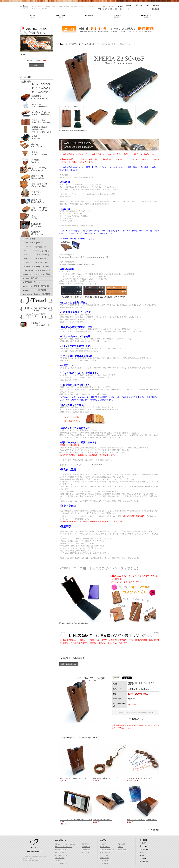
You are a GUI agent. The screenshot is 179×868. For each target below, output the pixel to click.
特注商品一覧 (86, 847)
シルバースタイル (60, 861)
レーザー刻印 (86, 850)
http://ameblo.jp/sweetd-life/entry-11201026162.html (87, 465)
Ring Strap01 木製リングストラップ (139, 778)
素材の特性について (107, 863)
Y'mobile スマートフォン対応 (36, 263)
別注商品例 (85, 844)
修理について (104, 858)
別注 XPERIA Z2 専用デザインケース (73, 778)
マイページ (90, 16)
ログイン (143, 846)
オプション (85, 852)
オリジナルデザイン (61, 855)
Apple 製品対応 (31, 278)
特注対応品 (73, 44)
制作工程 (121, 847)
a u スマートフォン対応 (37, 255)
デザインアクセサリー (33, 243)
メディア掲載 (104, 855)
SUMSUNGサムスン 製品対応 (37, 294)
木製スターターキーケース (103, 820)
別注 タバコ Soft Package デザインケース (142, 820)
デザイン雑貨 (30, 239)
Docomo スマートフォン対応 (37, 251)
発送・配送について (107, 861)
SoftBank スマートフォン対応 (36, 259)
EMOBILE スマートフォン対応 (37, 267)
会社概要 (146, 16)
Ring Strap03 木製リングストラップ (106, 778)
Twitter (143, 858)
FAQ (148, 5)
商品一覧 (62, 16)
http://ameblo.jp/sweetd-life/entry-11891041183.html (77, 264)
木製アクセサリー (60, 852)
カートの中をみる (131, 5)
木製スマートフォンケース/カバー (65, 844)
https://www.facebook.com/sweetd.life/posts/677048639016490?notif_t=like (84, 257)
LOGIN (140, 5)
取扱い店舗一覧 (105, 852)
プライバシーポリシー (107, 850)
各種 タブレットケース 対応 (37, 274)
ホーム (34, 16)
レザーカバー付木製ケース (35, 247)
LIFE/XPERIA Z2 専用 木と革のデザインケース (24, 7)
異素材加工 (121, 844)
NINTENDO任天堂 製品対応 (36, 286)
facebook (144, 862)
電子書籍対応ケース (33, 282)
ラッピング (85, 855)
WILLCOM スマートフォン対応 (37, 271)
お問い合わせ (118, 16)
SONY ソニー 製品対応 (35, 290)
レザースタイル (60, 858)
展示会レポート (123, 850)
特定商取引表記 (105, 847)
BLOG (155, 5)
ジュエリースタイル (61, 863)
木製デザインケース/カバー (63, 847)
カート (143, 843)
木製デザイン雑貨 (60, 850)
